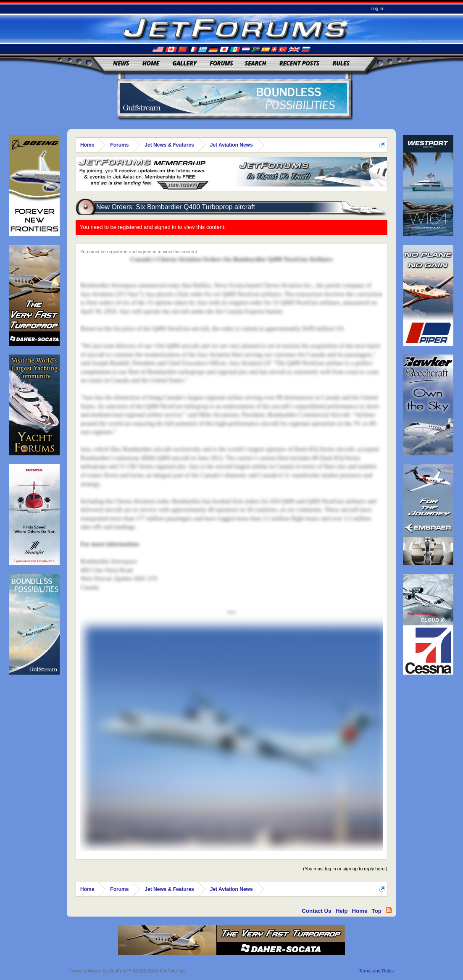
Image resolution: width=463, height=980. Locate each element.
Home (151, 63)
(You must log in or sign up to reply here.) (345, 869)
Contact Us (316, 911)
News (121, 63)
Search (256, 63)
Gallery (185, 63)
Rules (341, 63)
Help (342, 911)
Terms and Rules (376, 971)
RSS (389, 910)
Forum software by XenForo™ (128, 971)
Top (377, 911)
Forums (221, 63)
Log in (377, 8)
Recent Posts (299, 63)
